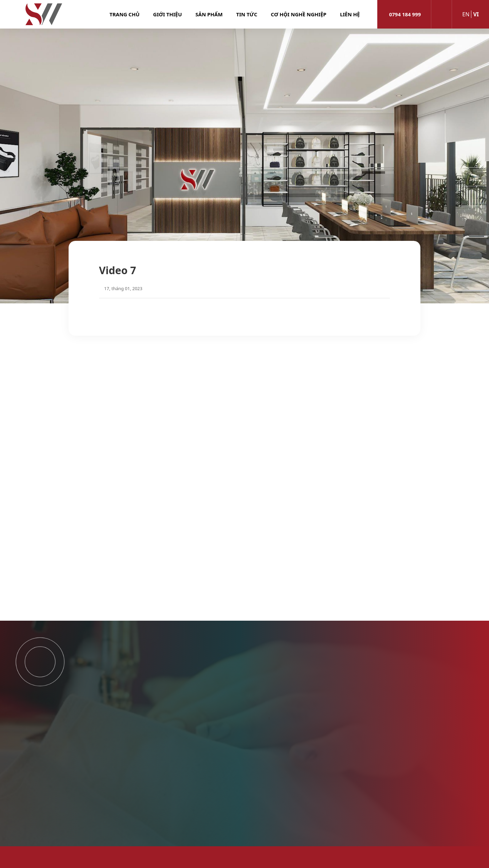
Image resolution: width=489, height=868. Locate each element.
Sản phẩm (209, 14)
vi (476, 14)
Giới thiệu (168, 14)
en (466, 14)
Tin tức (247, 14)
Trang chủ (125, 14)
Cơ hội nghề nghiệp (299, 14)
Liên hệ (350, 14)
